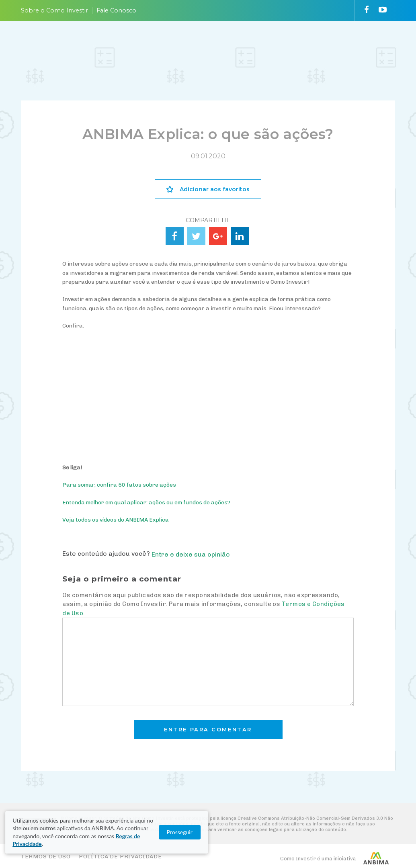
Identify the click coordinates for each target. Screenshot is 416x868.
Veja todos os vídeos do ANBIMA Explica (116, 520)
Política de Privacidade (120, 857)
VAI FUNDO (259, 45)
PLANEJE (81, 45)
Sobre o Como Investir (54, 10)
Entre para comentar (208, 730)
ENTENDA (125, 45)
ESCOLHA (170, 45)
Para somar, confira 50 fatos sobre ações (119, 485)
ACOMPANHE (220, 45)
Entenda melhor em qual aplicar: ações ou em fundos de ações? (146, 503)
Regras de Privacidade (106, 844)
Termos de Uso (46, 857)
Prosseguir (377, 840)
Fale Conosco (116, 10)
